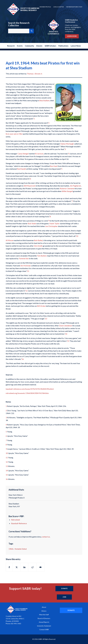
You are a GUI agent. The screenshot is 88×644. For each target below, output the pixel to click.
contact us (46, 537)
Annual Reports (44, 622)
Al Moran (9, 240)
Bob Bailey (38, 240)
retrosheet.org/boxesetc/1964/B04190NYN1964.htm (27, 393)
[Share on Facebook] (9, 567)
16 (23, 359)
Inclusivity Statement (44, 626)
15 (68, 341)
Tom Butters (42, 256)
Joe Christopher (51, 226)
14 (66, 334)
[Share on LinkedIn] (24, 567)
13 (46, 319)
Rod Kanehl (22, 169)
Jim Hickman (25, 266)
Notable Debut (21, 549)
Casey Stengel (23, 154)
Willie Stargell (67, 191)
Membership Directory (74, 7)
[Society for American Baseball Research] (23, 9)
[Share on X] (17, 567)
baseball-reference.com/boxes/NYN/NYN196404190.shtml (30, 389)
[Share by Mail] (40, 567)
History (44, 611)
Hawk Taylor (54, 223)
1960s (11, 549)
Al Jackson (39, 154)
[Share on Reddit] (32, 567)
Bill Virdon (41, 306)
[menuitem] (45, 7)
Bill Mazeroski (30, 186)
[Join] (64, 597)
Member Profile (45, 7)
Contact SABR (44, 630)
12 (26, 291)
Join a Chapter (59, 7)
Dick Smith (38, 246)
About (44, 607)
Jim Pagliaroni (75, 186)
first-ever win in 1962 (14, 134)
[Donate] (64, 589)
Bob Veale (32, 223)
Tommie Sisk (24, 258)
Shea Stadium (44, 100)
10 (77, 236)
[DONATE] (71, 610)
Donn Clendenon (66, 326)
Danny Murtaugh (67, 144)
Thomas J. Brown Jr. (35, 74)
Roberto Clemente (67, 188)
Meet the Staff (44, 615)
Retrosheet (16, 520)
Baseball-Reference (19, 523)
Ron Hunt (54, 166)
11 (28, 271)
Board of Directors (44, 618)
